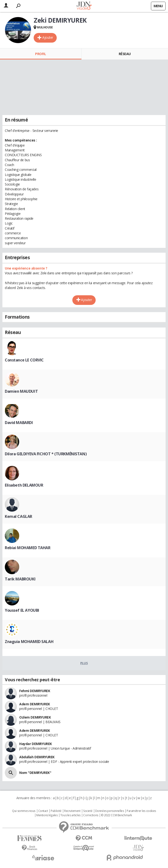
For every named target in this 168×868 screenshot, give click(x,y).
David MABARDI (19, 423)
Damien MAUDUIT (21, 391)
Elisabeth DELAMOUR (24, 485)
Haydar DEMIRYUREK (36, 744)
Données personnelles (110, 811)
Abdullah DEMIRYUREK (37, 757)
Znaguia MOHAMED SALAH (29, 642)
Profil (40, 54)
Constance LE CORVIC (24, 360)
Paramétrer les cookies (141, 811)
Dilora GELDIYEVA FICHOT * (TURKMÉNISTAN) (46, 454)
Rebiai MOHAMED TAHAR (28, 548)
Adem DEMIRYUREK (35, 704)
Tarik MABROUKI (20, 579)
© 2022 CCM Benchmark (116, 815)
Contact (43, 811)
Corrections (91, 815)
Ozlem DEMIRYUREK (35, 717)
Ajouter (48, 37)
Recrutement (72, 811)
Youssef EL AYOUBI (22, 610)
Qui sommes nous (24, 811)
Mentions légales (47, 815)
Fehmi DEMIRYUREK (35, 691)
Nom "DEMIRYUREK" (35, 773)
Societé (88, 811)
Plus (84, 663)
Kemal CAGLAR (19, 516)
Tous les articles (70, 815)
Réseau (125, 54)
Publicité (56, 811)
